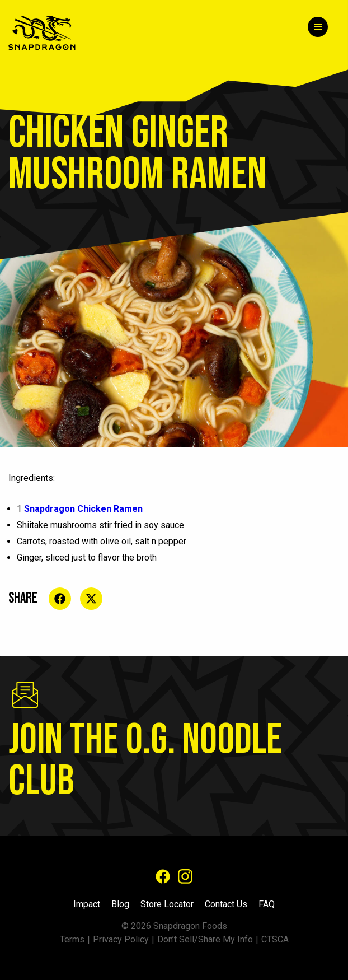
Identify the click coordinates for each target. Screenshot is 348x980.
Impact (87, 904)
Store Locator (167, 904)
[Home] (49, 33)
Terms (72, 939)
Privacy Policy (121, 939)
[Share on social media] (60, 599)
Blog (120, 904)
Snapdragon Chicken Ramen (83, 509)
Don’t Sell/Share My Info (205, 939)
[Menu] (318, 27)
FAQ (267, 904)
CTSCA (275, 939)
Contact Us (226, 904)
